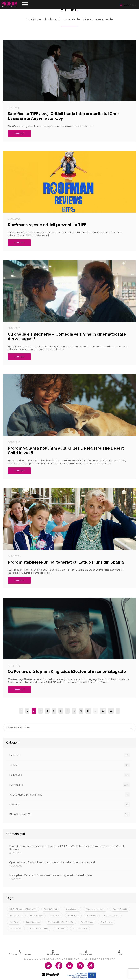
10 (88, 711)
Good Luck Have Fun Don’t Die (61, 922)
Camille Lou (55, 916)
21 (111, 711)
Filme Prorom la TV (69, 814)
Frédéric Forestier (120, 909)
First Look (69, 755)
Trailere (69, 765)
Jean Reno (14, 922)
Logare (119, 953)
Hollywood (69, 775)
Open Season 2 (73, 909)
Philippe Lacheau (112, 916)
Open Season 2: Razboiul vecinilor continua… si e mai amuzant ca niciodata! (69, 864)
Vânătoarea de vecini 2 (96, 909)
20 (103, 711)
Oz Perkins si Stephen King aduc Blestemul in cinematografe (67, 672)
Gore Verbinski (87, 922)
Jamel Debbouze (33, 922)
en (126, 5)
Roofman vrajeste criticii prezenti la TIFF (47, 225)
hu (130, 5)
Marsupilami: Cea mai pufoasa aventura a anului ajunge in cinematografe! (69, 877)
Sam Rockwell (107, 922)
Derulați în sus (53, 953)
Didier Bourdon (37, 916)
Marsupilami (92, 916)
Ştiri (69, 9)
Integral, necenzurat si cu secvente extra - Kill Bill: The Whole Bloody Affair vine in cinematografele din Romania (69, 850)
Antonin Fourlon (16, 916)
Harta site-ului (86, 953)
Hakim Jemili (73, 916)
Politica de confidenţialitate (20, 953)
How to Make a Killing (39, 929)
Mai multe (19, 133)
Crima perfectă (16, 929)
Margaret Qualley (80, 929)
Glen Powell (60, 929)
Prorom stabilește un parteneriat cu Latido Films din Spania (66, 562)
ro (134, 5)
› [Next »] (118, 711)
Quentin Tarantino (51, 909)
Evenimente (69, 785)
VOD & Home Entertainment (69, 795)
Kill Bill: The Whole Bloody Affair (23, 909)
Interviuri (69, 804)
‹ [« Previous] (21, 711)
